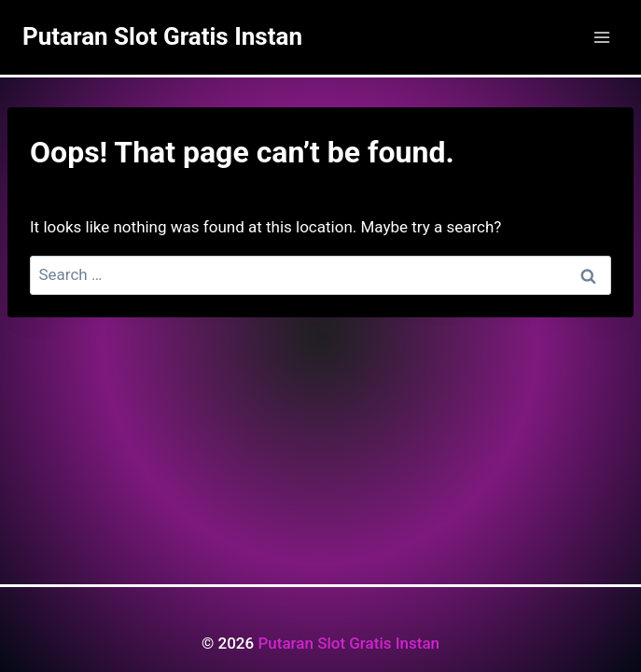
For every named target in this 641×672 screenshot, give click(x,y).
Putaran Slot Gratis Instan (348, 643)
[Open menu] (601, 37)
